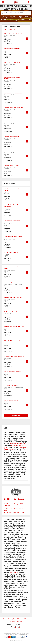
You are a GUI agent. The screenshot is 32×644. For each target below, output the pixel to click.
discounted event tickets (18, 444)
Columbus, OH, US (10, 29)
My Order (12, 621)
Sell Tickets (26, 619)
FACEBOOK (14, 572)
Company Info (12, 619)
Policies (19, 619)
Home (5, 619)
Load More (16, 416)
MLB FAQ (19, 621)
